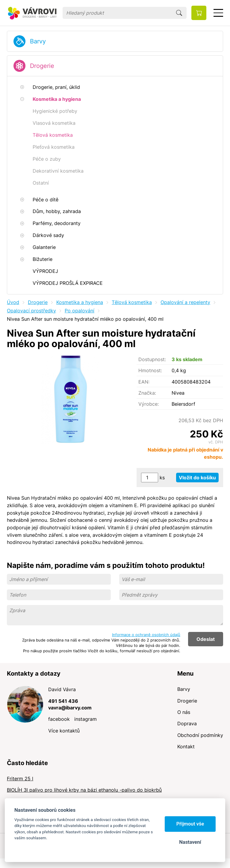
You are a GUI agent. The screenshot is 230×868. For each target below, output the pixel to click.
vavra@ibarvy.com (70, 708)
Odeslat (206, 639)
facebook (59, 719)
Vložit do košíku (197, 478)
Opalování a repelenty (185, 302)
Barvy (38, 41)
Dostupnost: (152, 359)
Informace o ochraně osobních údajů (146, 635)
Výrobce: (149, 404)
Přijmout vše (190, 824)
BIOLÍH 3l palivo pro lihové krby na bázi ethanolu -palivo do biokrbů (84, 790)
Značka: (147, 393)
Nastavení (190, 842)
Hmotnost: (150, 370)
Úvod (13, 302)
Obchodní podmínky (200, 735)
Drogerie (42, 66)
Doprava (187, 723)
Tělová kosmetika (132, 302)
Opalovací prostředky (31, 311)
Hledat (179, 13)
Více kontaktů (64, 731)
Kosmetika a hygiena (80, 302)
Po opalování (80, 311)
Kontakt (186, 747)
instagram (86, 719)
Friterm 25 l (20, 779)
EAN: (144, 382)
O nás (184, 712)
